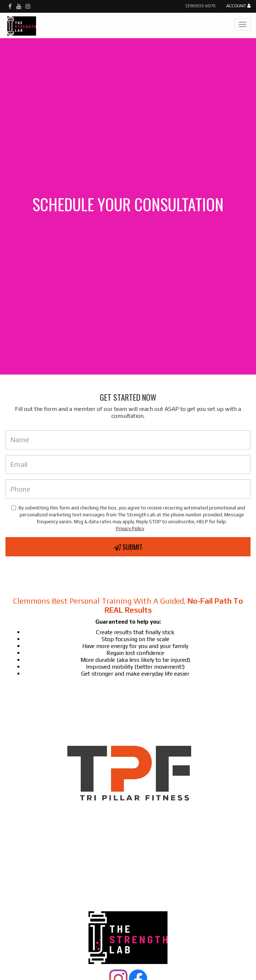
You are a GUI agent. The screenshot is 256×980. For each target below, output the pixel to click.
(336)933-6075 (200, 6)
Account (238, 6)
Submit (128, 547)
